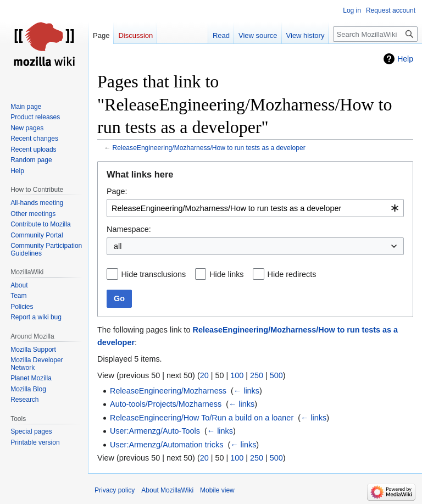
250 (257, 375)
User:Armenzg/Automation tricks (166, 445)
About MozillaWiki (167, 490)
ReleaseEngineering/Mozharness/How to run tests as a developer (209, 148)
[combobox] (255, 208)
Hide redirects (292, 274)
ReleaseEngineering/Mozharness (168, 391)
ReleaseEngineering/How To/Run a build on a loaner (202, 418)
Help (405, 59)
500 (276, 375)
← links (246, 391)
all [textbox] (118, 246)
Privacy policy (115, 490)
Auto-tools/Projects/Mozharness (166, 404)
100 (237, 375)
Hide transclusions (154, 274)
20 (204, 375)
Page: (117, 191)
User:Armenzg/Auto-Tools (155, 431)
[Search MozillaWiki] (375, 34)
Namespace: (129, 229)
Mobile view (217, 490)
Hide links (226, 274)
